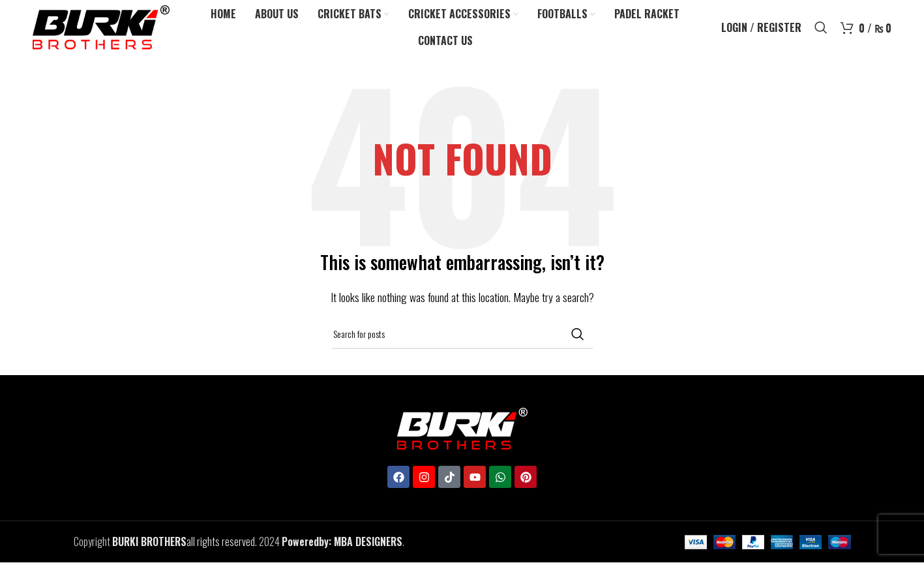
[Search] (821, 28)
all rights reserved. (185, 542)
